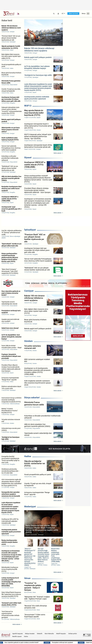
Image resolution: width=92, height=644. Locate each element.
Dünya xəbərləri (32, 398)
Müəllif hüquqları (61, 634)
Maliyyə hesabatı (30, 634)
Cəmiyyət (29, 291)
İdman (27, 578)
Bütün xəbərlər (58, 153)
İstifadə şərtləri (73, 634)
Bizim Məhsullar (49, 634)
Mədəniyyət (30, 507)
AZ (63, 14)
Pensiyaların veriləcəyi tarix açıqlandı (72, 642)
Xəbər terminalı (73, 13)
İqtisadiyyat (30, 230)
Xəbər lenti (7, 20)
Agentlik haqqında (17, 634)
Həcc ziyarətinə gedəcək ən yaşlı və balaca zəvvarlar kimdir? (31, 642)
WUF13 (28, 106)
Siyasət (28, 158)
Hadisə (28, 456)
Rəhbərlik (40, 634)
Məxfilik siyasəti (17, 636)
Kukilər (26, 636)
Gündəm (28, 341)
